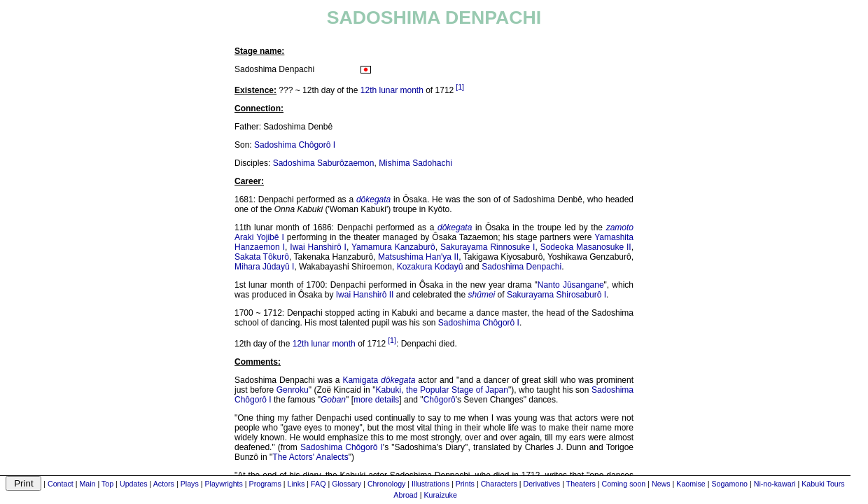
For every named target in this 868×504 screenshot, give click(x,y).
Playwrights (223, 484)
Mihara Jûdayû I (264, 267)
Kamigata (360, 380)
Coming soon (623, 484)
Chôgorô (440, 400)
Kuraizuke (440, 495)
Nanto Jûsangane (571, 285)
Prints (465, 484)
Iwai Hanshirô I (318, 247)
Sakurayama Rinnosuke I (488, 247)
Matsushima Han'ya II (418, 257)
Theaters (581, 484)
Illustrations (430, 484)
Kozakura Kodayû (430, 267)
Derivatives (541, 484)
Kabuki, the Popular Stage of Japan (441, 390)
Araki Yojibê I (259, 237)
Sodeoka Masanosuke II (586, 247)
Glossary (346, 484)
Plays (190, 484)
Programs (265, 484)
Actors (164, 484)
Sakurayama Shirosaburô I (556, 295)
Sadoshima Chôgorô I (295, 145)
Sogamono (730, 484)
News (661, 484)
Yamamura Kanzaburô (393, 247)
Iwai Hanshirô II (365, 295)
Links (296, 484)
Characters (499, 484)
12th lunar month (392, 90)
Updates (134, 484)
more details (376, 400)
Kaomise (691, 484)
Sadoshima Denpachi (521, 267)
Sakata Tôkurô (262, 257)
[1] (460, 87)
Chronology (387, 484)
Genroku (293, 390)
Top (107, 484)
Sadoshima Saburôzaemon (324, 163)
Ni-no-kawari (775, 484)
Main (87, 484)
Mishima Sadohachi (415, 163)
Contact (61, 484)
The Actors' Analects (310, 457)
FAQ (318, 484)
